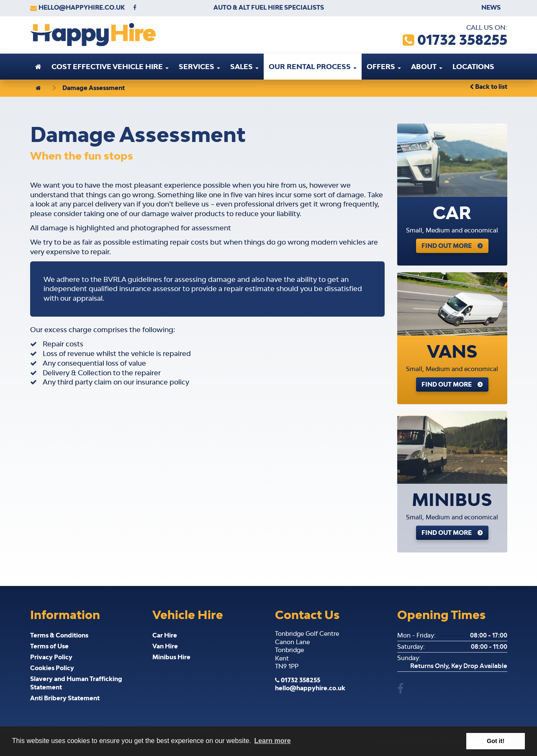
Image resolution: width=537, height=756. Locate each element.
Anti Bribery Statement (65, 698)
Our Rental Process (313, 67)
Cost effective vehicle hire (110, 67)
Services (199, 67)
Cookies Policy (52, 668)
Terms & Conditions (59, 635)
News (491, 7)
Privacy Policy (51, 657)
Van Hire (165, 646)
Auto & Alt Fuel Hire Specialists (269, 7)
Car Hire (165, 635)
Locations (473, 67)
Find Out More (447, 246)
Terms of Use (49, 646)
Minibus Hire (171, 657)
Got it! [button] (496, 741)
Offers (384, 67)
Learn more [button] (272, 741)
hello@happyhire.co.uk (82, 7)
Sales (244, 67)
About (427, 67)
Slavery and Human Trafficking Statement (76, 683)
